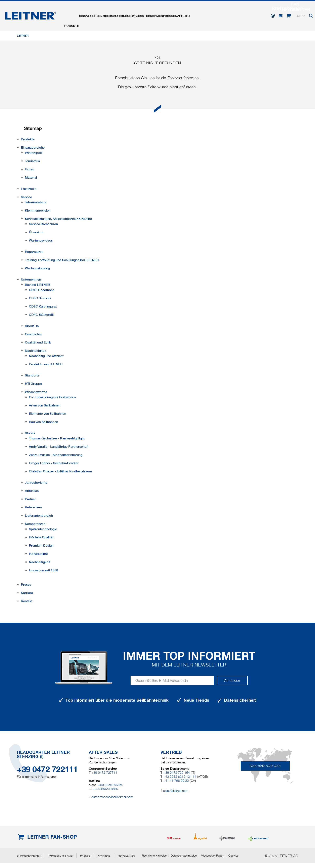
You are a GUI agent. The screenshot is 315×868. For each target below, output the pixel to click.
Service (152, 15)
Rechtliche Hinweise (154, 856)
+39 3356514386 (105, 789)
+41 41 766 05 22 (176, 781)
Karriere (217, 15)
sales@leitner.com (176, 791)
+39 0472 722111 (47, 769)
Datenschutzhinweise (184, 856)
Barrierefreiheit (29, 856)
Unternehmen (175, 15)
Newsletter (126, 856)
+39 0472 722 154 (176, 773)
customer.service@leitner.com (112, 797)
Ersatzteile (130, 15)
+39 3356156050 (111, 785)
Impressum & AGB (61, 856)
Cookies (233, 856)
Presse (198, 15)
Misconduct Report (213, 856)
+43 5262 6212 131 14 (180, 777)
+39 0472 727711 (104, 773)
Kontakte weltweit (265, 766)
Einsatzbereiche (101, 15)
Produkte (73, 15)
